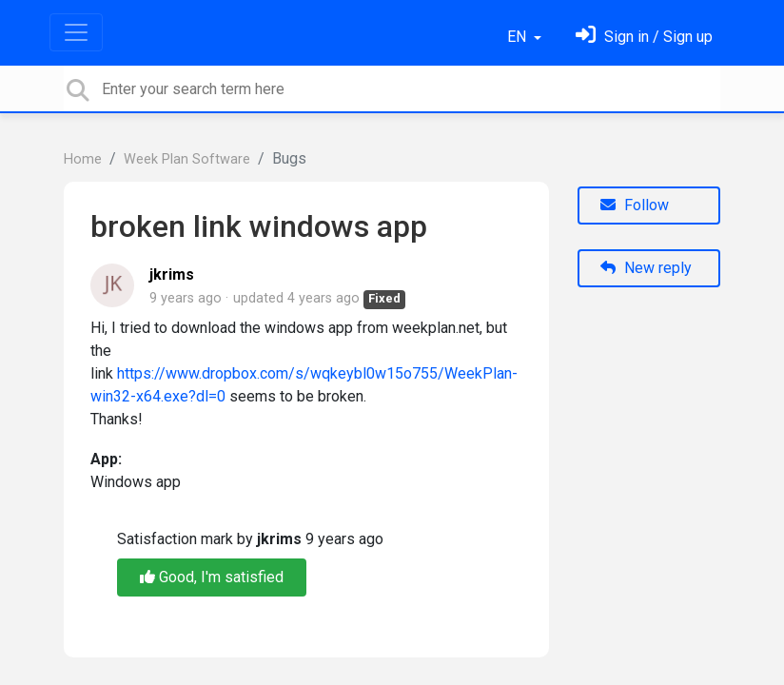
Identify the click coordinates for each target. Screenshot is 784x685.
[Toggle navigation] (76, 32)
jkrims (172, 274)
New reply (646, 268)
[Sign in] (644, 37)
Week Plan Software (187, 159)
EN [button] (519, 37)
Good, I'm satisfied (212, 577)
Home (83, 159)
